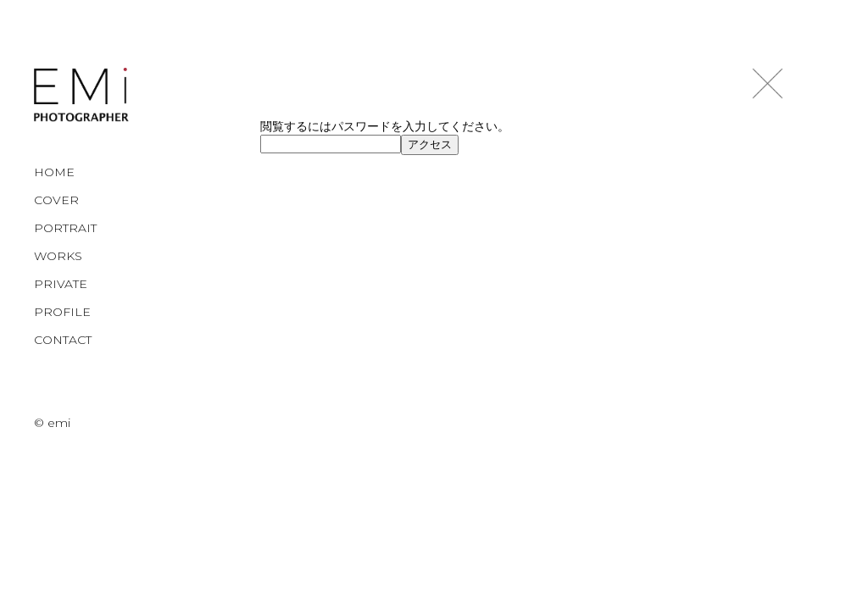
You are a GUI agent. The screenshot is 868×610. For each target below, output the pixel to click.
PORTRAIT (65, 228)
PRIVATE (61, 284)
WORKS (58, 256)
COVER (56, 200)
